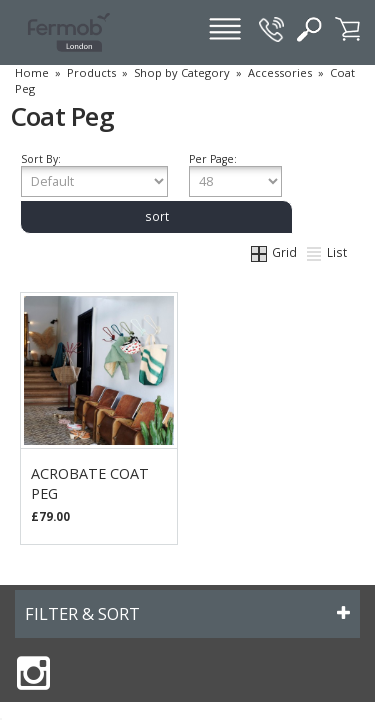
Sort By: (94, 174)
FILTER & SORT (82, 613)
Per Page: (235, 174)
